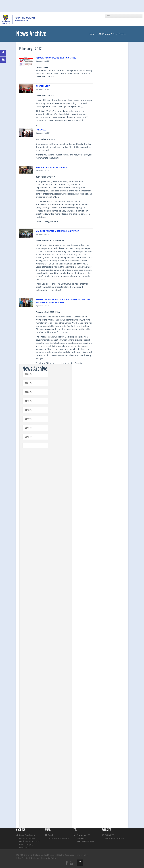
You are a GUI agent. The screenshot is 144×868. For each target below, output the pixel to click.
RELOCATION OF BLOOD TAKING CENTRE (56, 58)
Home (91, 34)
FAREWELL (41, 130)
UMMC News (104, 34)
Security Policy (49, 858)
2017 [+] (29, 419)
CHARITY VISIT (43, 86)
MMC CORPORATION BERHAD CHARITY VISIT (57, 231)
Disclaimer (35, 858)
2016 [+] (29, 428)
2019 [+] (29, 401)
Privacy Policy (82, 855)
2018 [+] (29, 410)
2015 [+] (29, 437)
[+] (26, 446)
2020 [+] (29, 392)
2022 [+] (29, 374)
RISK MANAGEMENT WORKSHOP (52, 167)
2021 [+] (29, 383)
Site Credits (23, 858)
